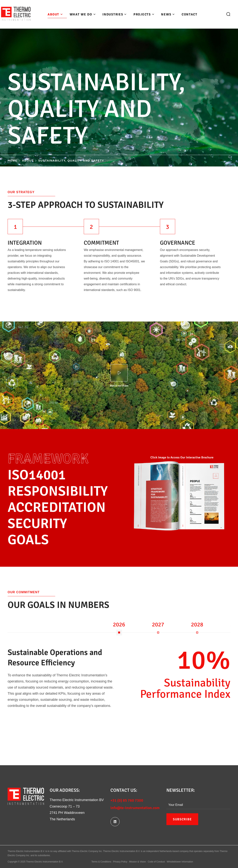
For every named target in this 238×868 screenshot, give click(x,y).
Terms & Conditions (101, 862)
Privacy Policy (120, 862)
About (28, 160)
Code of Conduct (156, 862)
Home (12, 160)
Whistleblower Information (180, 862)
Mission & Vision (137, 862)
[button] (228, 14)
